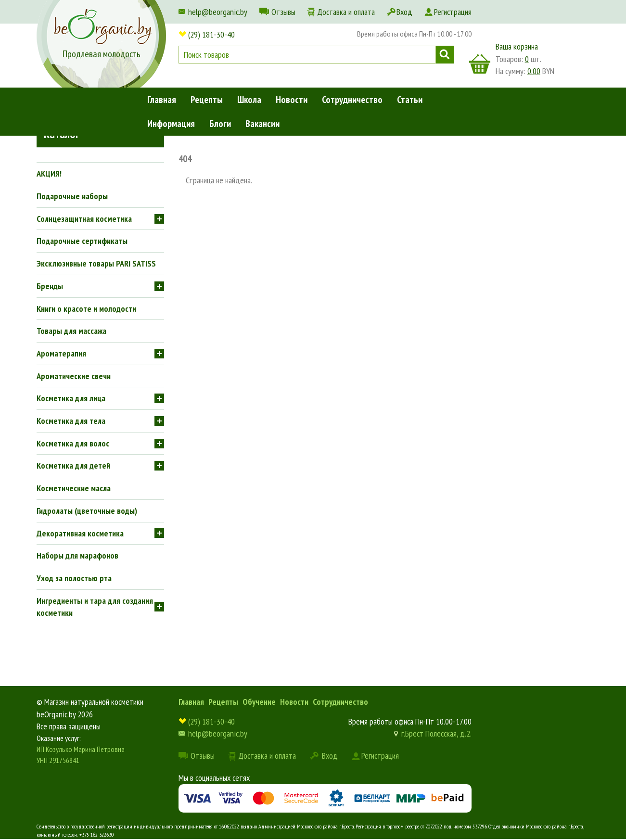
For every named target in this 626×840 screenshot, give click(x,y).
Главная (162, 100)
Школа (249, 100)
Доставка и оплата (346, 12)
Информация (171, 124)
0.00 (534, 71)
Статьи (410, 100)
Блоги (220, 124)
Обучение (259, 702)
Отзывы (283, 12)
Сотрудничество (352, 100)
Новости (292, 100)
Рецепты (207, 100)
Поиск (445, 55)
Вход (404, 12)
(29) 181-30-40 (211, 34)
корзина (480, 64)
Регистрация (453, 12)
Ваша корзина (517, 46)
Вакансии (262, 124)
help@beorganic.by (218, 12)
